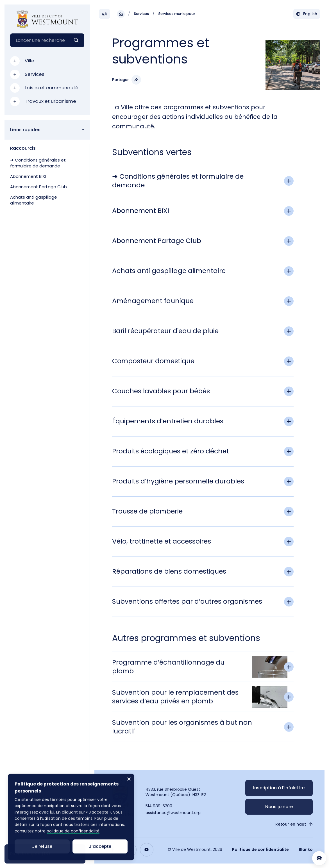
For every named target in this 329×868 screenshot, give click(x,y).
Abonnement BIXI (28, 176)
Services (141, 14)
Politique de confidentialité (260, 849)
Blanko (306, 849)
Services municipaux (177, 14)
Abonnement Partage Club (38, 187)
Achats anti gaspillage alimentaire (34, 200)
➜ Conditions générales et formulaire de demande (38, 163)
